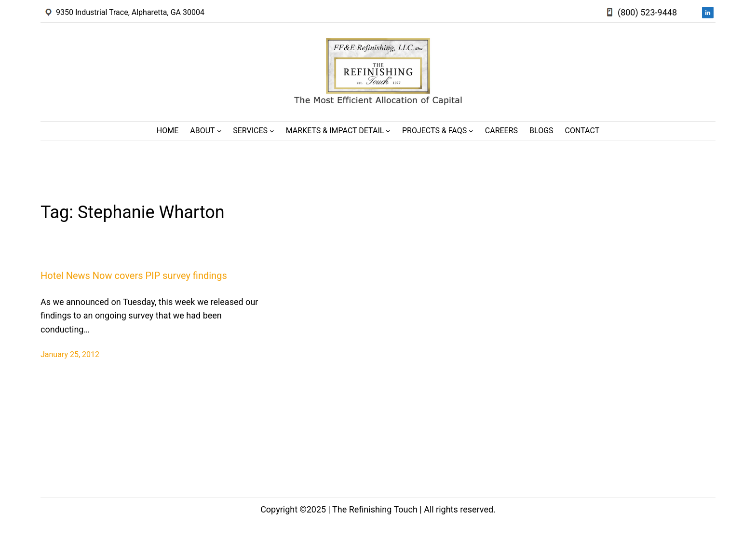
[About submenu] (219, 131)
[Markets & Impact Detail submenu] (388, 131)
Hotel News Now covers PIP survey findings (134, 276)
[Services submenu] (272, 131)
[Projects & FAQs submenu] (471, 131)
